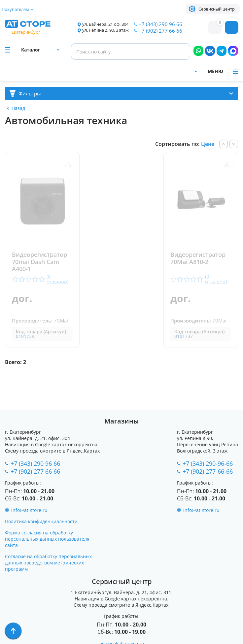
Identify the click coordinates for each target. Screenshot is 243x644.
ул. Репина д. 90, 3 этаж (105, 30)
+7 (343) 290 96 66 (160, 24)
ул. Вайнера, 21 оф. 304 (105, 24)
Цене (208, 144)
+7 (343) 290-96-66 (208, 463)
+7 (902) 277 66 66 (160, 31)
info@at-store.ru (29, 510)
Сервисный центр (217, 9)
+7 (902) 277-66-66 (208, 471)
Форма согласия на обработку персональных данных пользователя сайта (47, 539)
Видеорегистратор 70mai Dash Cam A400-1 (39, 262)
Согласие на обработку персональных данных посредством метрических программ (48, 563)
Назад (18, 108)
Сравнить (68, 165)
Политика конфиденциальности (41, 521)
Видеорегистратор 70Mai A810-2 (198, 258)
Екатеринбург (26, 32)
